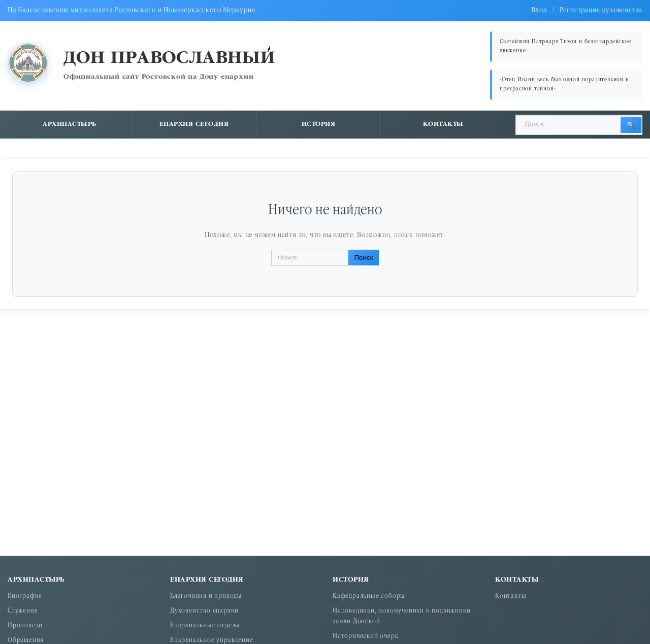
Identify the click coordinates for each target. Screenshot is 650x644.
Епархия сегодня (194, 124)
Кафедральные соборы (369, 597)
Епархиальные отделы (205, 626)
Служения (23, 611)
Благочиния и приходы (206, 597)
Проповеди (25, 626)
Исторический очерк (365, 637)
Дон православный (169, 59)
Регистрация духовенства (601, 10)
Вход (539, 10)
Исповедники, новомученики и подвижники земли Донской (401, 617)
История (319, 124)
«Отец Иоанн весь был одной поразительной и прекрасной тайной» (564, 84)
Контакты (443, 124)
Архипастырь (70, 124)
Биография (25, 597)
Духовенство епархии (204, 611)
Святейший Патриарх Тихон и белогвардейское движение (565, 46)
